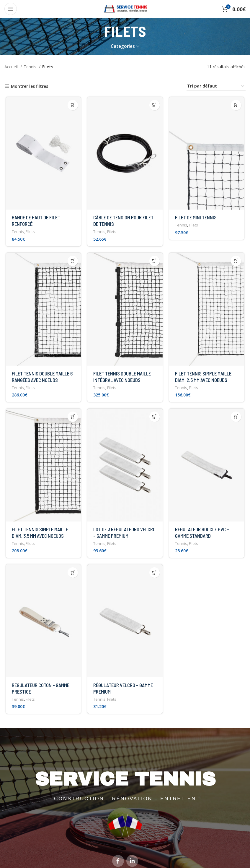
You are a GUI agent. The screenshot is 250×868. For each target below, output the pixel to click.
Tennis (31, 67)
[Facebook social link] (118, 847)
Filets (29, 233)
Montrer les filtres (30, 86)
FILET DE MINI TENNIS (196, 218)
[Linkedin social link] (132, 847)
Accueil (12, 67)
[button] (72, 105)
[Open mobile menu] (11, 9)
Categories (123, 46)
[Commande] (216, 86)
